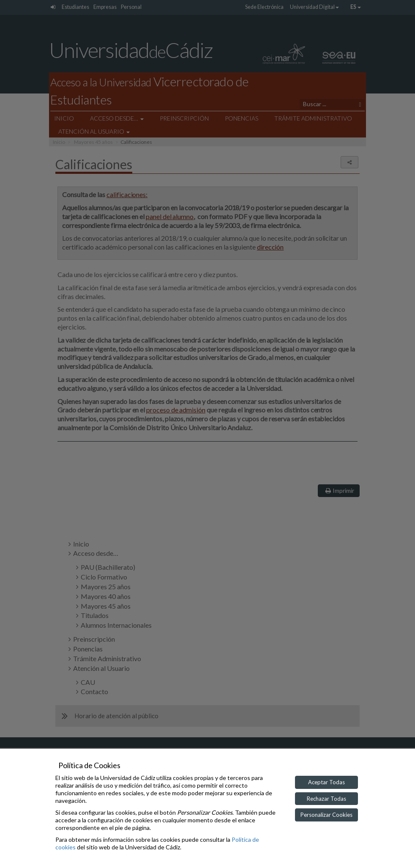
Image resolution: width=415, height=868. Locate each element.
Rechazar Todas (326, 799)
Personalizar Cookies (326, 815)
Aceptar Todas (326, 782)
